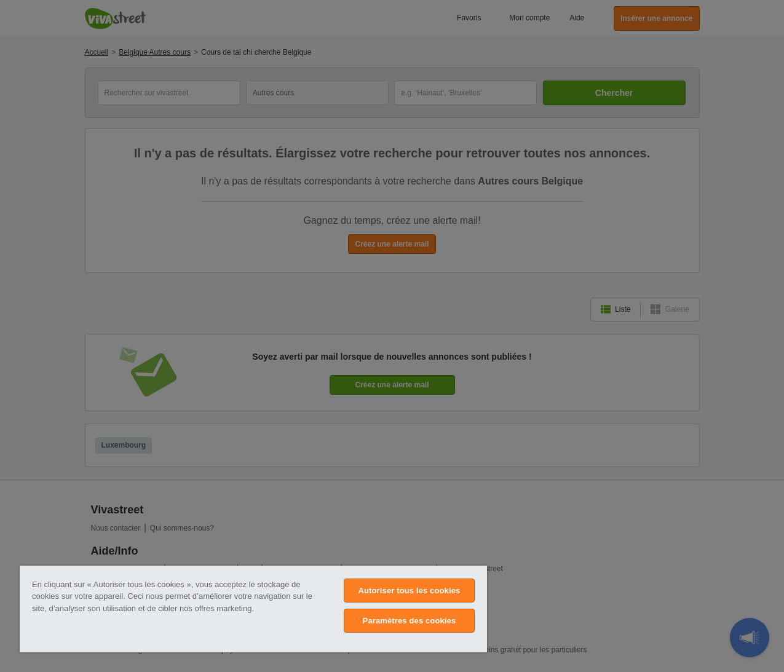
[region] (253, 609)
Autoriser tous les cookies (409, 591)
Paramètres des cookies (410, 621)
